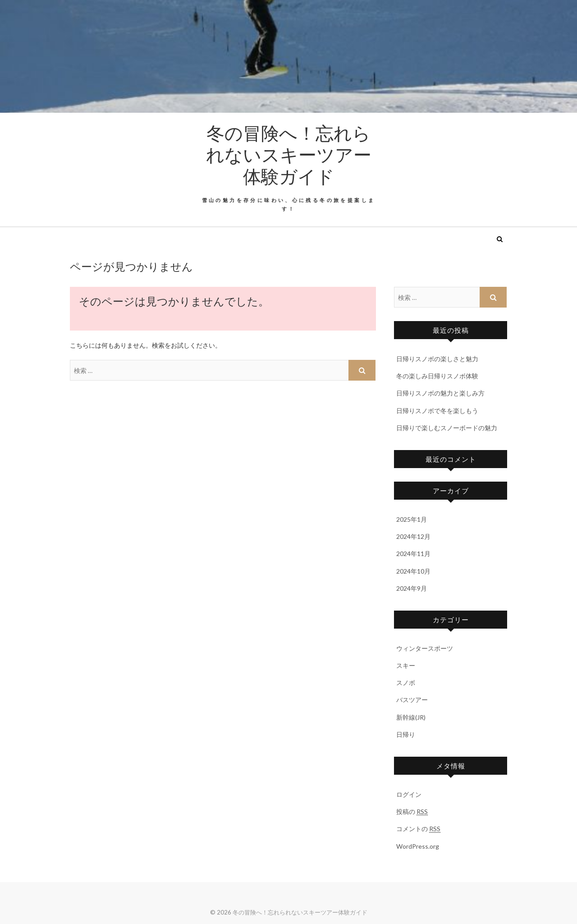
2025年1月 (412, 519)
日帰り (406, 734)
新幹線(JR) (411, 717)
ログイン (409, 794)
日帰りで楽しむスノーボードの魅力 (447, 428)
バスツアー (412, 700)
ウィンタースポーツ (425, 648)
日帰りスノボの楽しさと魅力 (437, 359)
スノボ (406, 683)
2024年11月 (413, 554)
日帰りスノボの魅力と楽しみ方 (440, 393)
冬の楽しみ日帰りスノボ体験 (437, 376)
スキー (406, 665)
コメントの (418, 829)
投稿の (412, 812)
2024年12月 (413, 536)
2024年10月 (413, 571)
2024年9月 (412, 588)
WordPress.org (418, 846)
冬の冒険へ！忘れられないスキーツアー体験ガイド (289, 154)
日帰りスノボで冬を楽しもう (437, 411)
